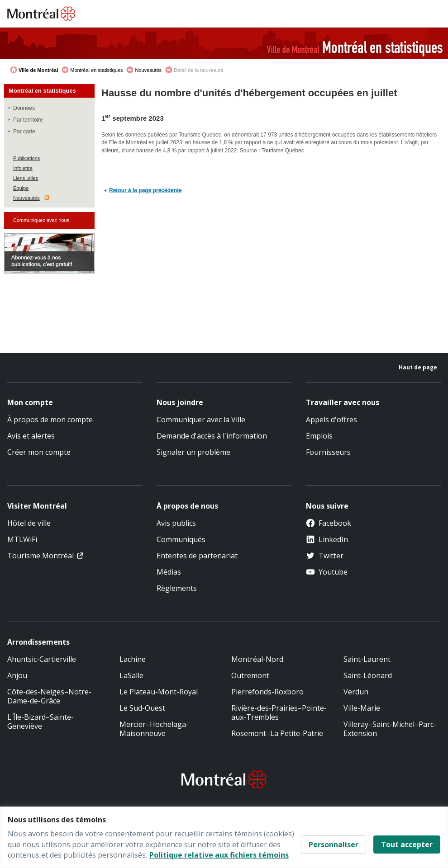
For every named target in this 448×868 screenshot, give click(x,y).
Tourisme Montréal (41, 556)
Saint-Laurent (367, 659)
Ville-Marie (362, 708)
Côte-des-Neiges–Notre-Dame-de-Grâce (49, 696)
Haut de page (418, 367)
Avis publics (176, 523)
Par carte (24, 132)
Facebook (329, 523)
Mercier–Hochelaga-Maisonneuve (154, 729)
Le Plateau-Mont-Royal (159, 692)
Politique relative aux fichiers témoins (219, 855)
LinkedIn (327, 539)
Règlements (177, 588)
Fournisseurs (328, 452)
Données (24, 108)
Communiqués (181, 539)
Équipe (21, 188)
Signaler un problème (193, 452)
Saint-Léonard (368, 675)
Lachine (133, 659)
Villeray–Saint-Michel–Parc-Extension (390, 729)
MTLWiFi (22, 539)
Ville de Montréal (38, 70)
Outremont (250, 675)
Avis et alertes (31, 436)
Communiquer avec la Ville (201, 420)
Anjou (17, 675)
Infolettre (23, 168)
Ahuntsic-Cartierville (42, 659)
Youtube (327, 572)
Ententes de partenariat (197, 556)
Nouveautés (148, 70)
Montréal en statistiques (96, 70)
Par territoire (28, 120)
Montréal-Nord (257, 659)
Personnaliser (334, 844)
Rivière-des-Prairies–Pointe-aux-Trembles (279, 712)
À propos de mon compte (50, 420)
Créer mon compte (39, 452)
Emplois (319, 436)
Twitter (325, 556)
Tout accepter (407, 844)
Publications (26, 158)
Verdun (356, 692)
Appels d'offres (331, 420)
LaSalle (131, 675)
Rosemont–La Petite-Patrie (277, 733)
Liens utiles (26, 178)
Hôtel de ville (29, 523)
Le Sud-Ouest (142, 708)
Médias (169, 572)
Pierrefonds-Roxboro (267, 692)
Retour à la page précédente (145, 190)
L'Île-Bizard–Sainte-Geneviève (41, 722)
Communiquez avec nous (41, 220)
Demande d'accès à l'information (212, 436)
